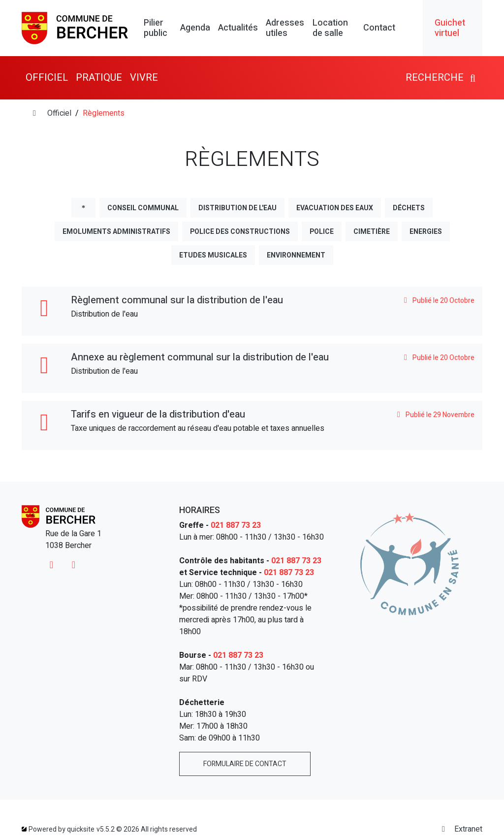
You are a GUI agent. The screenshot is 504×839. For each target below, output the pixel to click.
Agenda (195, 28)
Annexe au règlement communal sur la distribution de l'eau (200, 357)
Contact (379, 28)
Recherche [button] (442, 78)
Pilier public (156, 28)
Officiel (59, 113)
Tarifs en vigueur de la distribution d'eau (158, 414)
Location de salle (330, 28)
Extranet (460, 829)
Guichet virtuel (450, 28)
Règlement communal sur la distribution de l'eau (177, 300)
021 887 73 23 (236, 525)
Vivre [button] (144, 78)
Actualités (238, 28)
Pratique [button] (99, 78)
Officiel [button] (47, 78)
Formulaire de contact (245, 764)
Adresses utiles (285, 28)
